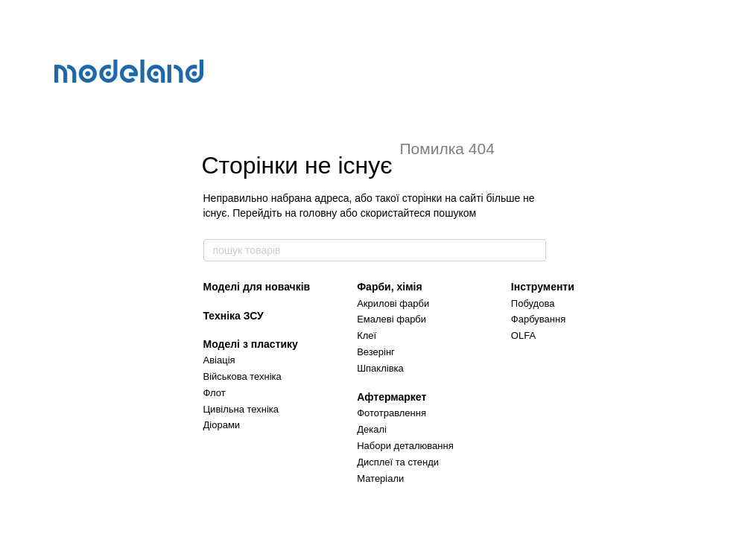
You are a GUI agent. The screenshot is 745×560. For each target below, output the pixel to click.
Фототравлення (391, 413)
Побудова (533, 303)
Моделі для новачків (257, 287)
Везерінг (376, 352)
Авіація (219, 360)
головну (318, 213)
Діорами (222, 425)
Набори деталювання (405, 446)
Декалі (372, 429)
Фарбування (538, 319)
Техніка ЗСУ (234, 316)
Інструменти (543, 287)
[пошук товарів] (534, 250)
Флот (215, 393)
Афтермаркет (391, 397)
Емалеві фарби (391, 319)
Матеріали (380, 478)
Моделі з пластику (251, 344)
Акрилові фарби (393, 303)
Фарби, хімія (389, 287)
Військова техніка (242, 376)
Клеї (367, 335)
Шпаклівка (380, 368)
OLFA (523, 335)
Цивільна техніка (241, 409)
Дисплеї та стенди (398, 462)
